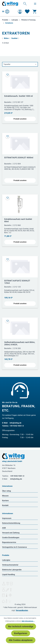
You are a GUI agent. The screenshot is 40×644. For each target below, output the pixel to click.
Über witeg (7, 491)
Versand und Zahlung (11, 533)
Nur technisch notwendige (21, 626)
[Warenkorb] (34, 12)
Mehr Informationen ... (28, 621)
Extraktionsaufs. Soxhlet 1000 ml (19, 96)
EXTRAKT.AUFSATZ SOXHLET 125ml (17, 282)
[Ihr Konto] (20, 12)
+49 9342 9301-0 (17, 426)
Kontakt (5, 505)
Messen (5, 496)
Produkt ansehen (20, 119)
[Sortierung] (20, 64)
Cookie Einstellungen (11, 537)
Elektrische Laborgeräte (12, 570)
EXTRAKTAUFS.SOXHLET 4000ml (19, 158)
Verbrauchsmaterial (10, 565)
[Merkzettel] (27, 12)
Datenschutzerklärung (11, 523)
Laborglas (6, 560)
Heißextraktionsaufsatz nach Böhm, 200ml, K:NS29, (20, 343)
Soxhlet (15, 38)
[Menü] (35, 4)
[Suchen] (25, 4)
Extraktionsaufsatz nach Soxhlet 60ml (18, 220)
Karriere (5, 500)
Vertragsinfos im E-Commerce (15, 547)
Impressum (7, 518)
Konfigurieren (21, 633)
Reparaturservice (9, 542)
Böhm (6, 38)
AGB (4, 528)
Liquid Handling (9, 574)
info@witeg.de (15, 423)
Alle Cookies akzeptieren (21, 640)
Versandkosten (22, 610)
